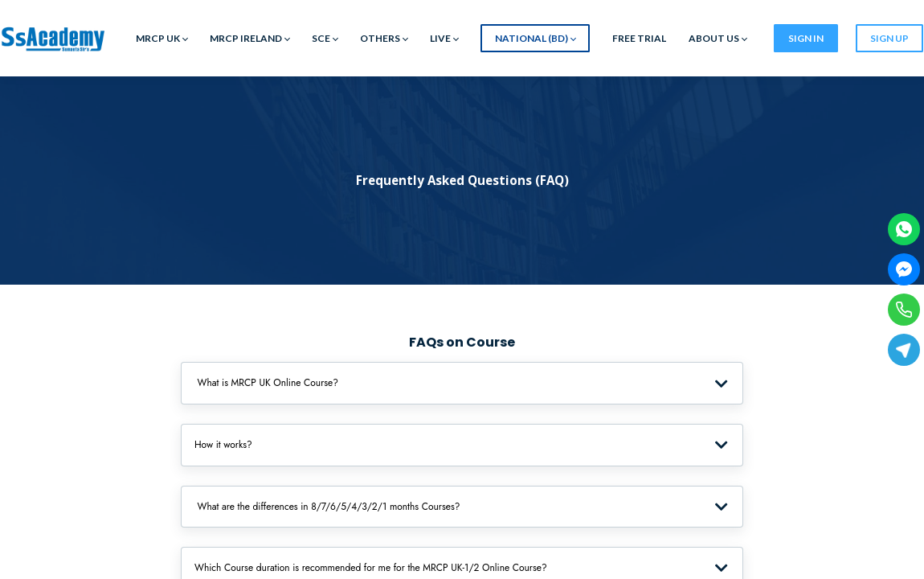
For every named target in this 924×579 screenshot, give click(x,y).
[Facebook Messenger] (904, 269)
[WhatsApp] (904, 229)
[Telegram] (904, 350)
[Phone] (904, 310)
